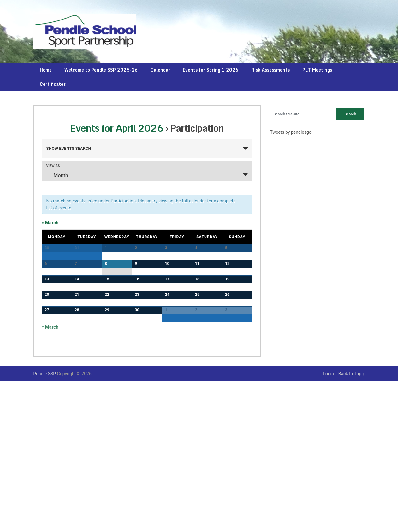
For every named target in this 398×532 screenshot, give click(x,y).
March (50, 223)
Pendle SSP (45, 525)
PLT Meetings (317, 70)
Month (57, 175)
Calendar (160, 70)
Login (330, 525)
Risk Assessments (270, 70)
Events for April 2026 (117, 128)
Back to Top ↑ (352, 525)
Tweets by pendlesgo (291, 132)
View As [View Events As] (53, 166)
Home (46, 70)
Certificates (53, 84)
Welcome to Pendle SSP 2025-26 (101, 70)
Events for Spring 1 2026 (211, 70)
